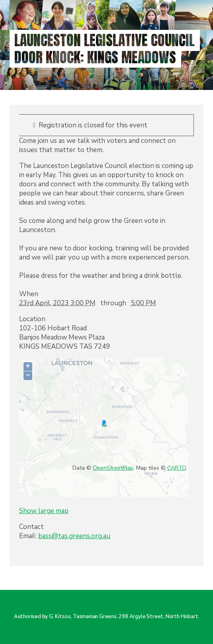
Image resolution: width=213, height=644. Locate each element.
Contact (31, 527)
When (29, 294)
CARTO (177, 468)
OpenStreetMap (113, 468)
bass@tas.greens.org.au (74, 536)
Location (32, 319)
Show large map (44, 511)
